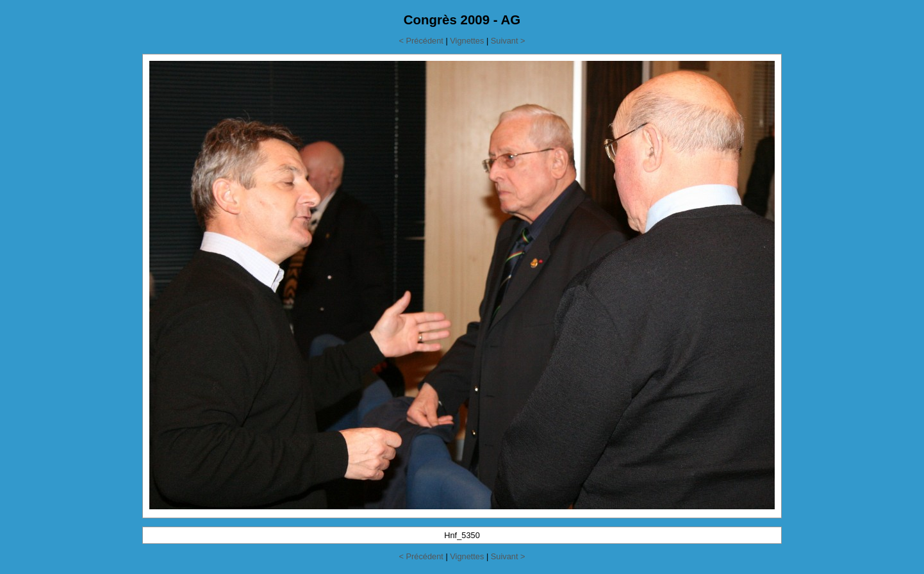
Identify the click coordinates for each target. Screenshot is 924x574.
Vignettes (467, 41)
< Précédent (421, 41)
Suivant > (508, 41)
